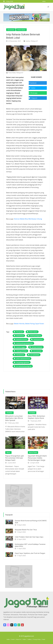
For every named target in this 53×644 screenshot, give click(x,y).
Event (13, 639)
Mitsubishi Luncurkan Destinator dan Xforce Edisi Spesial (14, 418)
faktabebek (19, 355)
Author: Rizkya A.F (31, 41)
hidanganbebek (20, 351)
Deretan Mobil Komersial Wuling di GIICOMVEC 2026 (31, 522)
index (44, 1)
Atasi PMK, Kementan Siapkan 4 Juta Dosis (36, 417)
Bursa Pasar (33, 453)
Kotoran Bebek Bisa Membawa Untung (28, 219)
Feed (44, 639)
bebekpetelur (37, 339)
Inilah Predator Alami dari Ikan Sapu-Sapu (29, 537)
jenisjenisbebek (36, 347)
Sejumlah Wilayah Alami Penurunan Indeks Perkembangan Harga (37, 458)
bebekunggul (20, 347)
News (8, 453)
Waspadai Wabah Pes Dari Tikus (26, 530)
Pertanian (11, 30)
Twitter (32, 88)
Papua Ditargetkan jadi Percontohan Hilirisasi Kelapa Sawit (14, 458)
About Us (19, 639)
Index (8, 639)
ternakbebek (34, 355)
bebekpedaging (34, 336)
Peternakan (21, 30)
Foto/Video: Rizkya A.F (15, 73)
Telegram (33, 98)
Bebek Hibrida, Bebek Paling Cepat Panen (29, 324)
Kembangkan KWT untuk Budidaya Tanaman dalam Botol (30, 545)
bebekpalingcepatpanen (23, 343)
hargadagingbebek (22, 362)
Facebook (33, 83)
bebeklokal (19, 336)
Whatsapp (33, 93)
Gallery (30, 639)
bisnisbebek (36, 351)
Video (24, 639)
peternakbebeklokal (22, 359)
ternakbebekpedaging (23, 366)
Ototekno (9, 413)
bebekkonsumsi (21, 339)
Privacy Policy (37, 639)
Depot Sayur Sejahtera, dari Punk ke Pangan (30, 553)
